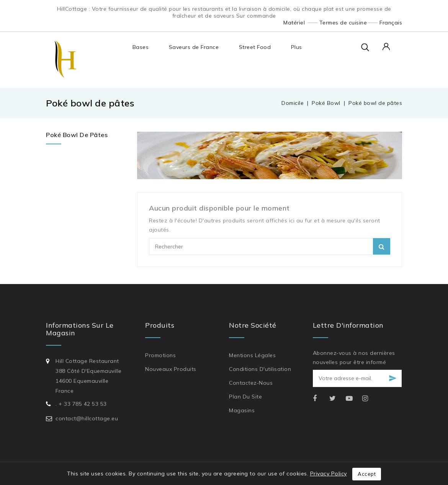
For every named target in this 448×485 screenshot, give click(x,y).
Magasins (242, 410)
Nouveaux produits (171, 369)
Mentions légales (252, 355)
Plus (296, 47)
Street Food (255, 47)
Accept (367, 474)
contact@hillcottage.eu (87, 418)
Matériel (294, 23)
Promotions (160, 355)
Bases (140, 47)
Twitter (337, 399)
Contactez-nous (251, 383)
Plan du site (245, 397)
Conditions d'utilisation (260, 369)
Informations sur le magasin (80, 329)
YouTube (353, 399)
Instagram (370, 399)
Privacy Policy (329, 474)
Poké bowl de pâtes (77, 135)
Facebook (320, 399)
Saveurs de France (194, 47)
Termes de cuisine (343, 23)
